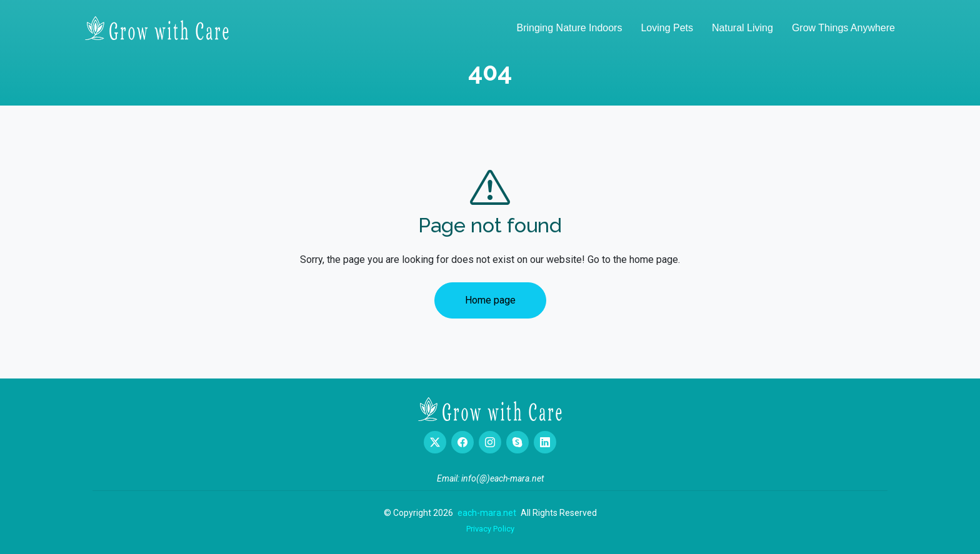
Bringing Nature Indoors (569, 28)
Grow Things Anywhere (843, 28)
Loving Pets (667, 28)
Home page (490, 300)
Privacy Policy (490, 529)
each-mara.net (487, 513)
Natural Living (742, 28)
